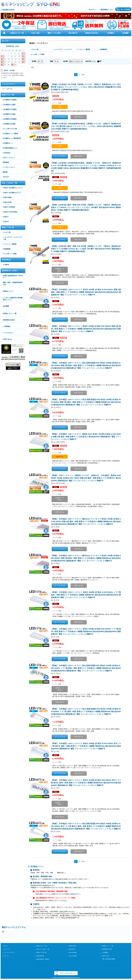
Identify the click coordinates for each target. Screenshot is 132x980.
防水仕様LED (40, 956)
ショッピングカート (9, 952)
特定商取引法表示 (8, 10)
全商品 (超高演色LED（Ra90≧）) (13, 277)
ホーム (6, 946)
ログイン (94, 10)
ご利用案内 (7, 326)
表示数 (34, 61)
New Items (72, 949)
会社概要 (6, 306)
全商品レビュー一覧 (10, 313)
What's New (73, 946)
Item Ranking (73, 952)
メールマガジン (8, 333)
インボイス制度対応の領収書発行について (13, 299)
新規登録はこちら (107, 10)
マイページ (7, 949)
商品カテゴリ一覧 (42, 946)
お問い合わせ (7, 339)
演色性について (8, 291)
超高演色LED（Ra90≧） (43, 959)
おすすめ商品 (73, 956)
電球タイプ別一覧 (42, 952)
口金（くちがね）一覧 (43, 949)
